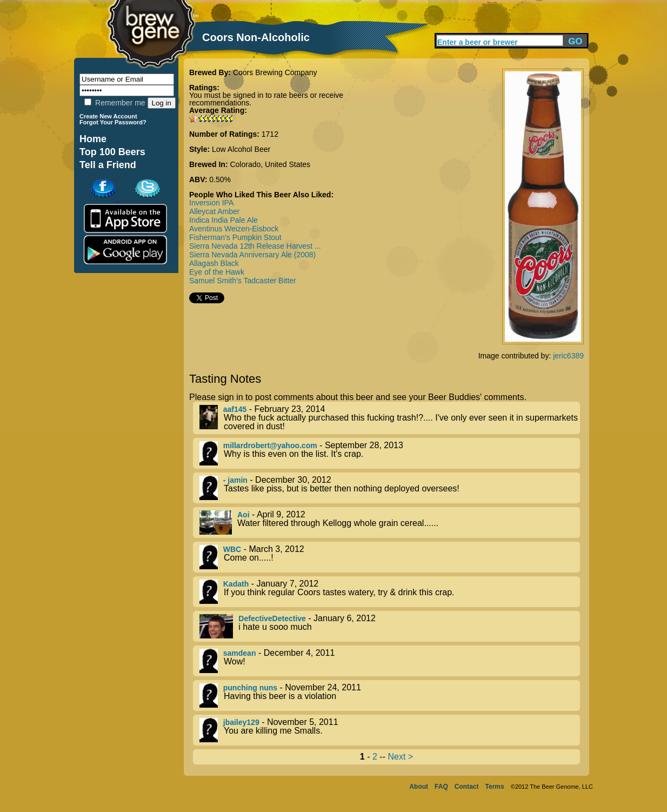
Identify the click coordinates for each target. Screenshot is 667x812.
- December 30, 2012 (390, 488)
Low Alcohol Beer (241, 149)
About (419, 787)
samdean (240, 653)
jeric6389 (568, 356)
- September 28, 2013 (390, 453)
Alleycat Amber (214, 211)
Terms (495, 787)
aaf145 (235, 409)
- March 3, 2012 (390, 557)
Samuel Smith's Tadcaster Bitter (243, 281)
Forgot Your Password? (113, 122)
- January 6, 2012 (390, 626)
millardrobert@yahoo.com (270, 445)
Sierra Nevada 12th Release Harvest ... (255, 246)
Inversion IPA (211, 203)
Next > (400, 757)
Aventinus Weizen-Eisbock (234, 229)
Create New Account (108, 116)
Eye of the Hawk (217, 272)
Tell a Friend (108, 165)
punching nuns (250, 688)
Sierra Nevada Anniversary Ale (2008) (252, 255)
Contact (467, 787)
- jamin (235, 480)
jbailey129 (241, 722)
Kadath (236, 584)
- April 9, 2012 (390, 523)
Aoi (244, 515)
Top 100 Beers (112, 152)
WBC (232, 549)
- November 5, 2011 (390, 730)
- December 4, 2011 (390, 661)
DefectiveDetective (272, 618)
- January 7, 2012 (390, 592)
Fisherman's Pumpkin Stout (235, 237)
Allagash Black (214, 263)
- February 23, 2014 (390, 418)
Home (93, 139)
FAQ (441, 787)
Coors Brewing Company (275, 72)
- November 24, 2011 (390, 695)
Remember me (115, 103)
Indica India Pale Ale (224, 220)
